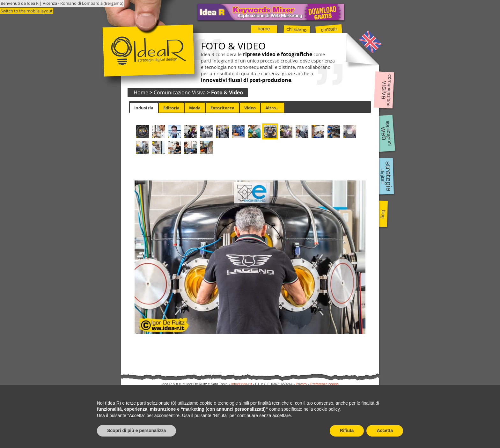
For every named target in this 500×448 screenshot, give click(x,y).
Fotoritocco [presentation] (222, 108)
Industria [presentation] (144, 108)
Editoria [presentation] (171, 108)
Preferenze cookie (324, 384)
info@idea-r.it (242, 384)
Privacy (301, 384)
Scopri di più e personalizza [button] (136, 430)
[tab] (144, 108)
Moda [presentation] (195, 108)
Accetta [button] (385, 430)
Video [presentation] (250, 108)
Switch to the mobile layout (27, 11)
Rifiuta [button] (347, 430)
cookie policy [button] (327, 409)
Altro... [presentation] (272, 108)
